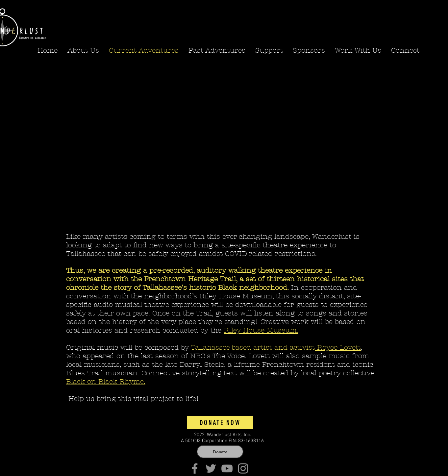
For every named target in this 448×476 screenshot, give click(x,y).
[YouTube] (227, 468)
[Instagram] (243, 468)
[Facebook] (195, 468)
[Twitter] (211, 468)
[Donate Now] (220, 422)
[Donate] (220, 452)
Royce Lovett (338, 347)
